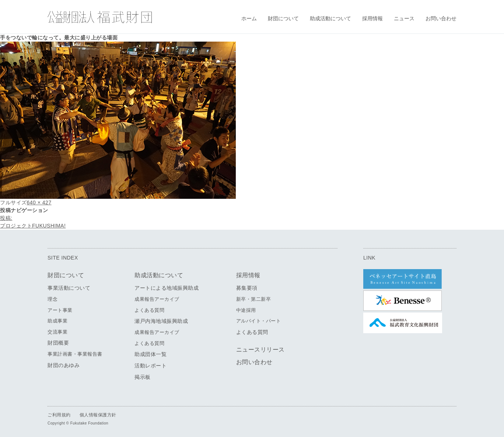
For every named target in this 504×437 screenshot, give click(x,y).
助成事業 (57, 321)
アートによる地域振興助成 (167, 288)
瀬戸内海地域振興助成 (161, 321)
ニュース (404, 18)
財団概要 (58, 343)
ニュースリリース (260, 350)
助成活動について (330, 18)
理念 (52, 299)
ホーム (249, 18)
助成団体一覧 (150, 354)
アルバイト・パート (259, 321)
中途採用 (246, 310)
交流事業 (57, 332)
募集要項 (247, 288)
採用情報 (372, 18)
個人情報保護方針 (98, 415)
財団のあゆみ (64, 365)
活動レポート (150, 366)
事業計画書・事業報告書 (75, 354)
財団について (283, 18)
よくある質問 (149, 310)
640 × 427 (39, 202)
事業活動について (69, 288)
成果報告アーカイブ (157, 299)
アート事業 (60, 310)
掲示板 (143, 377)
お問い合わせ (441, 18)
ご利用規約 (59, 415)
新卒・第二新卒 (254, 299)
